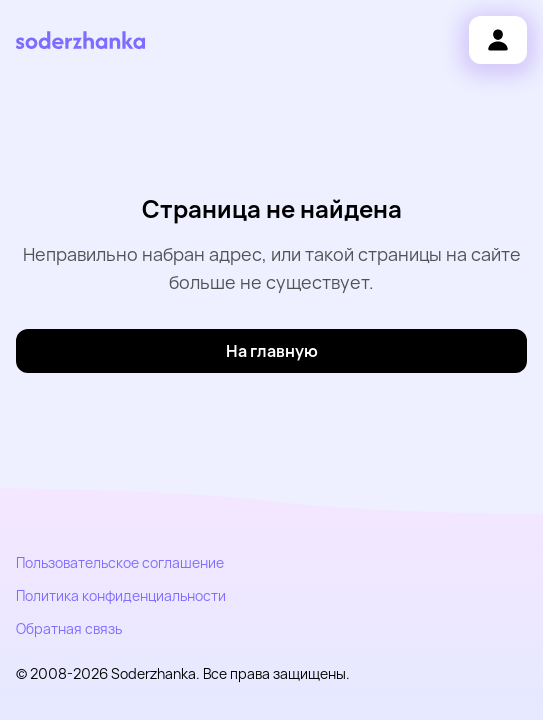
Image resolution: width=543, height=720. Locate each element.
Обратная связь (69, 628)
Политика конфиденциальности (121, 595)
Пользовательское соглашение (120, 562)
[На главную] (271, 351)
